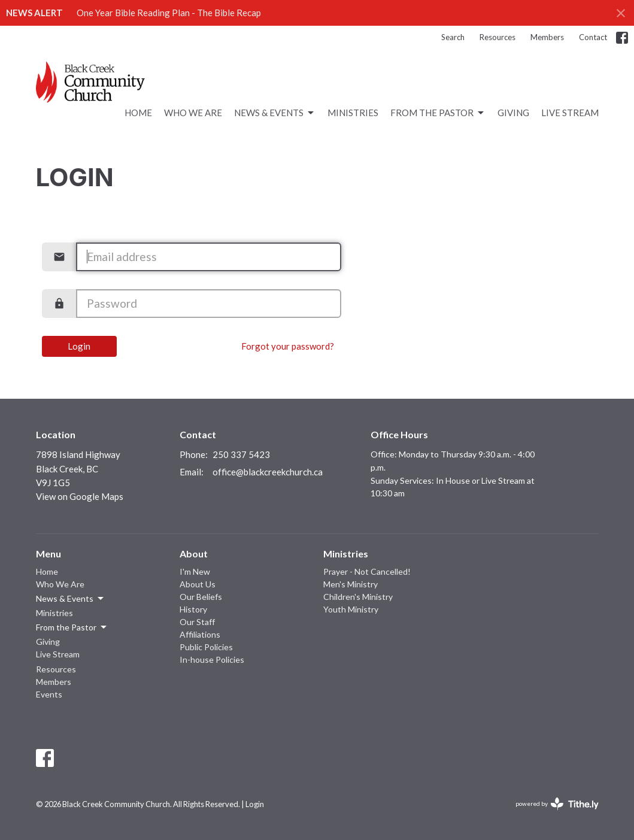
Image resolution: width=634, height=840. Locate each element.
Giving (513, 113)
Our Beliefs (201, 597)
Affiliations (200, 634)
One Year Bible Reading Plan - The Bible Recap (169, 13)
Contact (593, 37)
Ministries (353, 113)
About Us (198, 584)
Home (138, 113)
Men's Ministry (351, 584)
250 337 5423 (241, 454)
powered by (557, 804)
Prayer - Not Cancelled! (367, 571)
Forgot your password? (288, 346)
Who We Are (193, 113)
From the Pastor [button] (72, 627)
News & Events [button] (71, 599)
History (193, 609)
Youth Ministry (351, 609)
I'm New (195, 571)
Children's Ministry (358, 597)
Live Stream (570, 113)
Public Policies (206, 647)
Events (49, 694)
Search (453, 37)
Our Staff (197, 622)
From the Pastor (438, 113)
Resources (498, 37)
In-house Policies (212, 659)
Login (79, 346)
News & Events (275, 113)
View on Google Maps (80, 496)
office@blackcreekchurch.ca (268, 472)
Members (547, 37)
